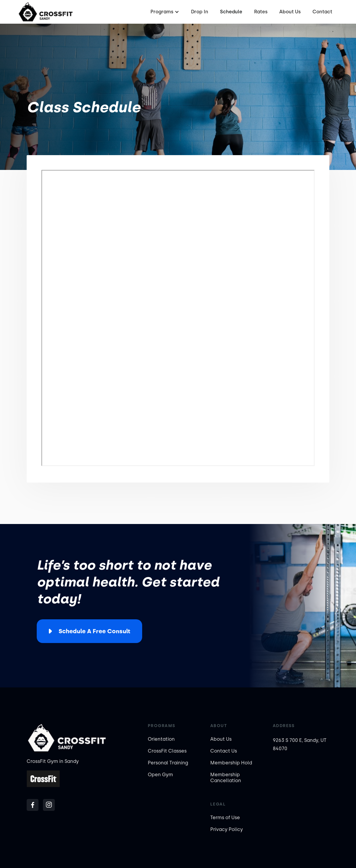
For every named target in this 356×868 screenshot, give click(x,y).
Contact (322, 12)
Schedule (231, 12)
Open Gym (160, 775)
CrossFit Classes (167, 751)
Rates (261, 12)
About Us (290, 12)
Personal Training (168, 763)
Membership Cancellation (226, 778)
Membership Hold (231, 763)
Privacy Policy (227, 829)
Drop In (200, 12)
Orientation (161, 739)
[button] (164, 12)
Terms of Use (225, 818)
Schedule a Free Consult (94, 631)
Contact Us (224, 751)
